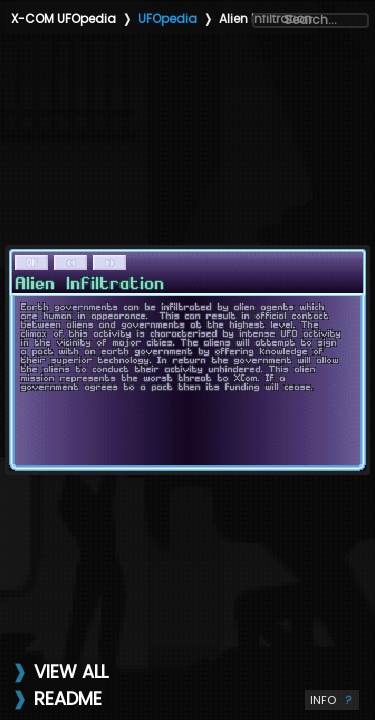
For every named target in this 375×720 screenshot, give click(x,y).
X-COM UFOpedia (63, 18)
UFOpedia (167, 18)
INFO (332, 700)
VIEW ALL (71, 671)
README (68, 698)
